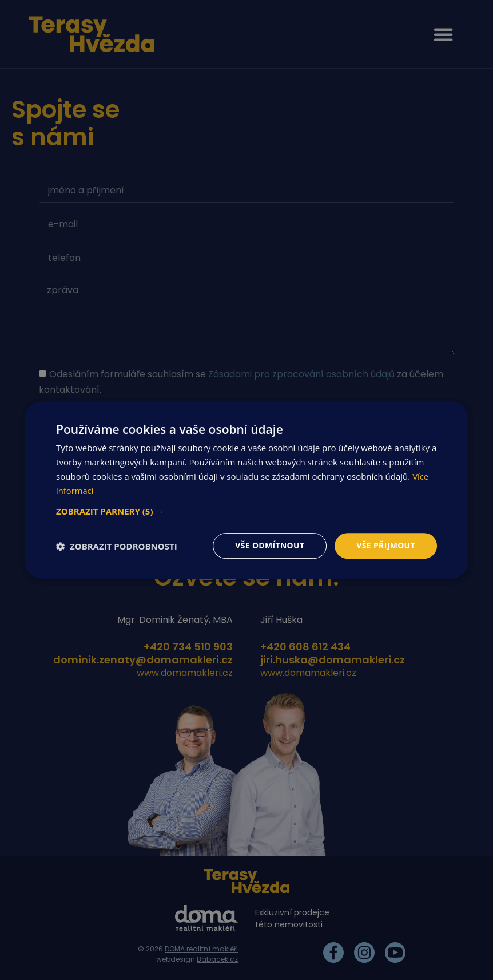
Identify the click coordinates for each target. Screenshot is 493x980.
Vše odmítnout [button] (269, 545)
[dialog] (247, 490)
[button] (247, 511)
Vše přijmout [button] (385, 545)
